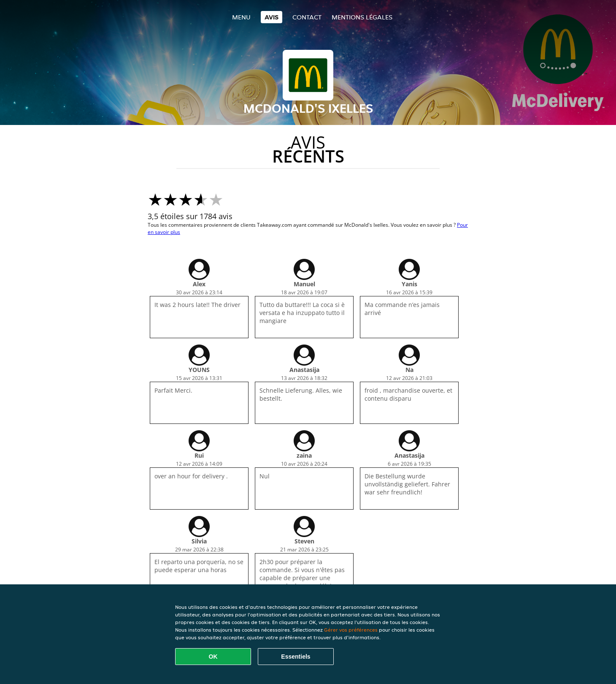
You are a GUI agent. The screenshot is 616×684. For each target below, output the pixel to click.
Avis (272, 17)
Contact (307, 17)
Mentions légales (362, 17)
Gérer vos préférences (351, 630)
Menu (241, 17)
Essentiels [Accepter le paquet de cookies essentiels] (296, 657)
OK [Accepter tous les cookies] (213, 657)
